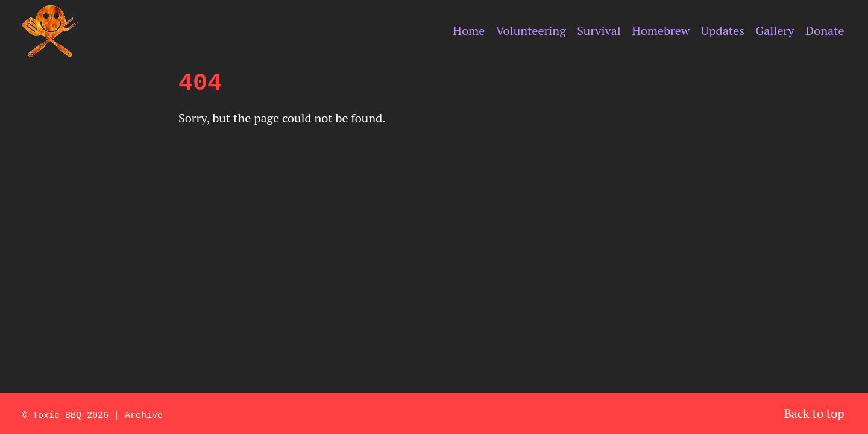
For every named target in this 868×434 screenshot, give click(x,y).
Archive (144, 414)
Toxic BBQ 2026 (71, 414)
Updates (723, 30)
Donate (825, 30)
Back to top (814, 413)
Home (469, 30)
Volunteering (531, 30)
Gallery (775, 30)
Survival (599, 30)
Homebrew (661, 30)
